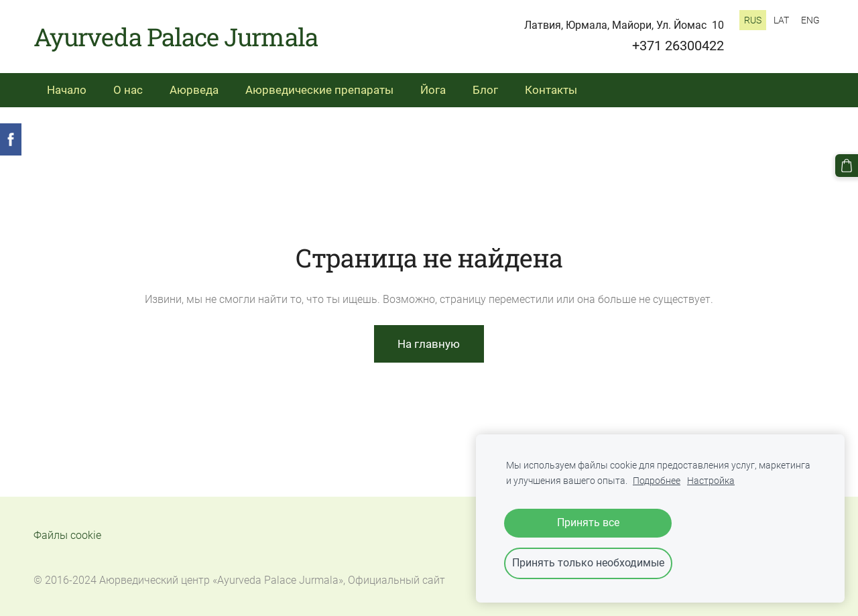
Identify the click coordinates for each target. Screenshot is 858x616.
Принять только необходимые (588, 563)
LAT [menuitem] (781, 20)
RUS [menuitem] (753, 20)
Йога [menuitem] (433, 90)
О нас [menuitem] (128, 90)
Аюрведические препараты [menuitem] (319, 90)
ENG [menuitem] (810, 20)
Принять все (588, 522)
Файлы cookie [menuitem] (67, 535)
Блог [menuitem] (485, 90)
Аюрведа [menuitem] (194, 90)
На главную (429, 344)
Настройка (711, 481)
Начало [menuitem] (67, 90)
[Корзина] (847, 166)
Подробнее (657, 481)
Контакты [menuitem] (551, 90)
